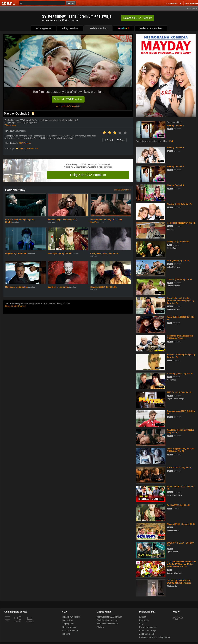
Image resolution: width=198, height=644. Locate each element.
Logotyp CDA (68, 624)
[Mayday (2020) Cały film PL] (151, 211)
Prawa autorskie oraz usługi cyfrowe (155, 637)
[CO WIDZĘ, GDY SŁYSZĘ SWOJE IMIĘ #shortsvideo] (151, 588)
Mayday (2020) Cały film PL (179, 204)
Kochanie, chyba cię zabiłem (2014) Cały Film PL (180, 337)
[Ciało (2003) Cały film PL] (151, 249)
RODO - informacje (148, 631)
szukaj (71, 3)
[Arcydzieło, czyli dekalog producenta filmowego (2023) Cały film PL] (151, 305)
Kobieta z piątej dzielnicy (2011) (62, 220)
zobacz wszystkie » (123, 190)
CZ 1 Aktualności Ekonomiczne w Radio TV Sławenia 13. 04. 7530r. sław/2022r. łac (181, 564)
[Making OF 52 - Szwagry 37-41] (151, 531)
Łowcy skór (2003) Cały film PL (105, 253)
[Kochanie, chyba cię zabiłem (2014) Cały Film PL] (151, 343)
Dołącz (138, 18)
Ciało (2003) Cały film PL (178, 242)
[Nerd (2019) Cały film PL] (151, 268)
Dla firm (100, 627)
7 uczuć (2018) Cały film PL (179, 468)
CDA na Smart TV (70, 631)
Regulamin (144, 620)
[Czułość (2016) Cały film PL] (151, 286)
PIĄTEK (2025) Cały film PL (179, 392)
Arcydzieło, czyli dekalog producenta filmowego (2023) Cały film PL (180, 301)
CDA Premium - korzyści (107, 620)
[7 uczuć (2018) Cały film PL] (151, 475)
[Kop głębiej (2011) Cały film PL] (151, 230)
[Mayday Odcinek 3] (151, 129)
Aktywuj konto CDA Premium (109, 617)
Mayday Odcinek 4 (176, 185)
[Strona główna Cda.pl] (9, 3)
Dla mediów (68, 620)
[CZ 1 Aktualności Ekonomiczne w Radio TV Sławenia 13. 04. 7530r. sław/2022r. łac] (151, 569)
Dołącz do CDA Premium (68, 99)
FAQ (141, 624)
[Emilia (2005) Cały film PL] (151, 512)
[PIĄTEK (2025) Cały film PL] (151, 399)
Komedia (8, 131)
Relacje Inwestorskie (71, 617)
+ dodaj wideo (192, 8)
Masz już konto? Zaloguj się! (68, 106)
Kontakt (143, 617)
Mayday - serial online (28, 149)
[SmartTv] (21, 623)
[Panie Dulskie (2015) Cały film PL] (151, 324)
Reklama (66, 634)
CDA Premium (25, 143)
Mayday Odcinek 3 (176, 125)
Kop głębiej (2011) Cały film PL (181, 223)
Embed (108, 140)
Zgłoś (121, 140)
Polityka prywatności (148, 627)
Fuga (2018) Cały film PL (16, 253)
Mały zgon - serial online (16, 287)
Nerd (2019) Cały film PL (178, 261)
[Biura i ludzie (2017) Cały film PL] (151, 494)
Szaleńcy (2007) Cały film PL (103, 287)
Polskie (22, 131)
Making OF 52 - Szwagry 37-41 (181, 524)
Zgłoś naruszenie (147, 634)
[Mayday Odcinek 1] (151, 155)
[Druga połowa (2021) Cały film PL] (151, 418)
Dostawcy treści (69, 627)
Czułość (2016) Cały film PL (180, 279)
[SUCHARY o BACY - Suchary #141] (151, 550)
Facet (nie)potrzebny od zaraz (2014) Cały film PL (181, 450)
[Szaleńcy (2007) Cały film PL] (151, 381)
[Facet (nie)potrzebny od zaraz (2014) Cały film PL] (151, 456)
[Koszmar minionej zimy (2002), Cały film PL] (151, 362)
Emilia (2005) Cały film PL (60, 253)
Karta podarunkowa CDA (108, 624)
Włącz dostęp (10, 125)
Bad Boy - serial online (58, 287)
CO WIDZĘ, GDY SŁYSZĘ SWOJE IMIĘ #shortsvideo (179, 582)
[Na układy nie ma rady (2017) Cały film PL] (151, 437)
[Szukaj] (42, 3)
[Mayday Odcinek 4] (151, 192)
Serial (16, 131)
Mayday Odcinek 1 (176, 148)
